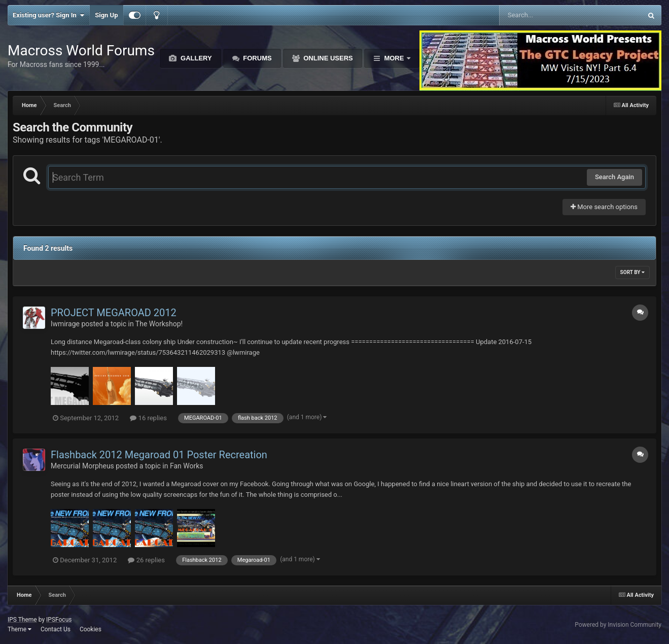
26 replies (146, 560)
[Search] (545, 15)
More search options (604, 207)
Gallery (195, 58)
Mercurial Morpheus (82, 466)
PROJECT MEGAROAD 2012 (114, 313)
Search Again (614, 177)
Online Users (327, 58)
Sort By (632, 272)
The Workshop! (159, 324)
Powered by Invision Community (618, 625)
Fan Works (187, 466)
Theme (20, 629)
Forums (257, 58)
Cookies (91, 629)
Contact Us (56, 629)
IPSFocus (59, 620)
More (394, 58)
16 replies (148, 418)
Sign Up (106, 15)
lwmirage (65, 324)
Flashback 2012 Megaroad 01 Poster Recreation (159, 455)
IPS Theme (22, 620)
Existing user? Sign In (48, 15)
